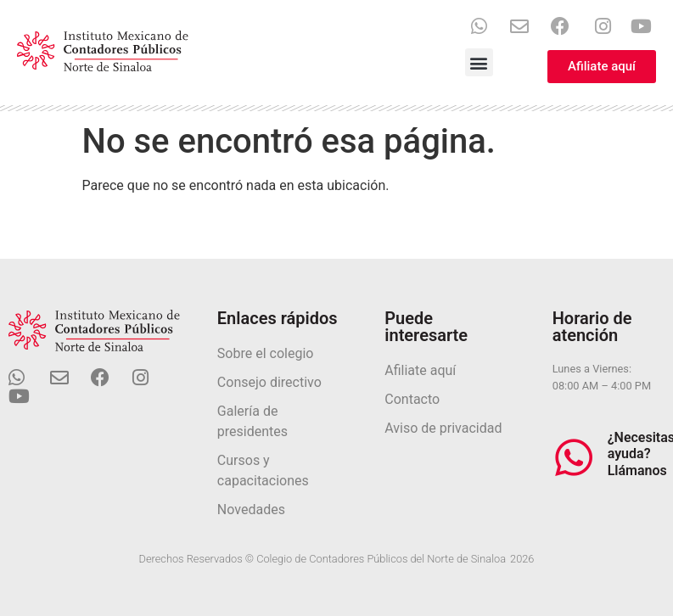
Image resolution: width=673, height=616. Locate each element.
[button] (479, 62)
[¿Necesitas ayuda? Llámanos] (574, 457)
